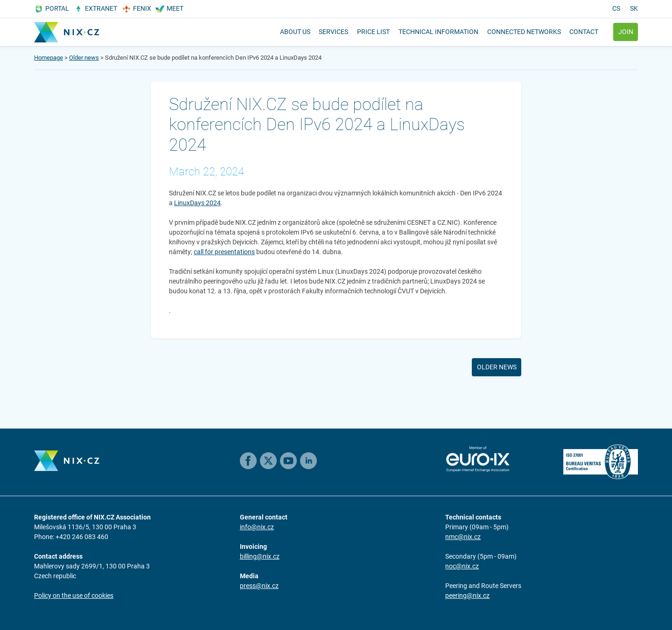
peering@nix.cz (467, 595)
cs (616, 8)
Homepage (49, 58)
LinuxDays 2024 (197, 203)
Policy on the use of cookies (74, 595)
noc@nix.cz (462, 566)
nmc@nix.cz (463, 537)
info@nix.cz (257, 527)
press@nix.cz (259, 586)
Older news (84, 58)
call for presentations (224, 252)
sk (634, 8)
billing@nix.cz (260, 556)
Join (626, 32)
